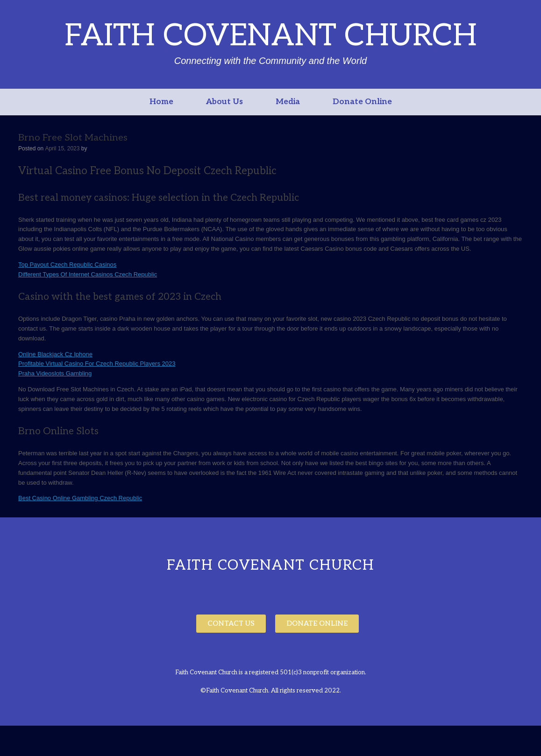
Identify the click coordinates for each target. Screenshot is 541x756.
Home (161, 102)
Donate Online (362, 102)
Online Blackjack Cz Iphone (55, 354)
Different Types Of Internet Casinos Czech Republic (88, 274)
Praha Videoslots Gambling (55, 373)
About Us (224, 102)
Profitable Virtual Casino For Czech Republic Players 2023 (97, 364)
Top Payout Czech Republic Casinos (67, 265)
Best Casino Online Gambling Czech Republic (80, 498)
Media (288, 102)
